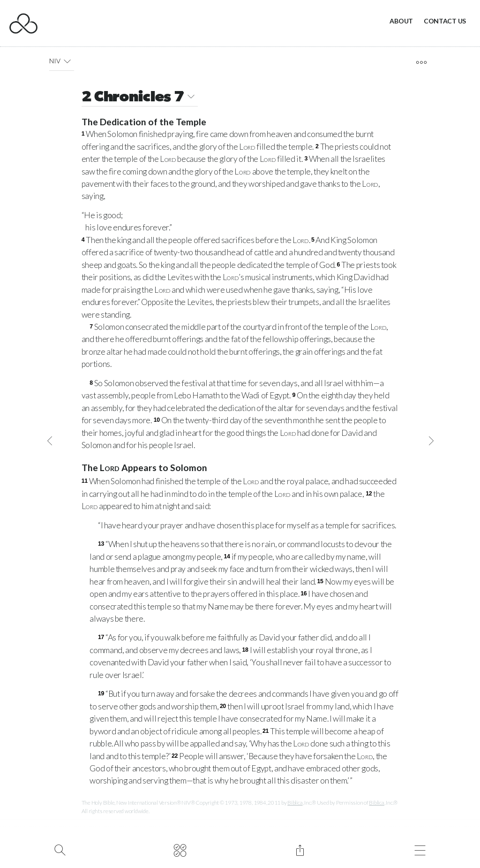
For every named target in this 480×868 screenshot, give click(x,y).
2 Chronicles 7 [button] (140, 98)
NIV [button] (62, 61)
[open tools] (421, 62)
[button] (67, 61)
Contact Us (445, 21)
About (401, 21)
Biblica (295, 803)
